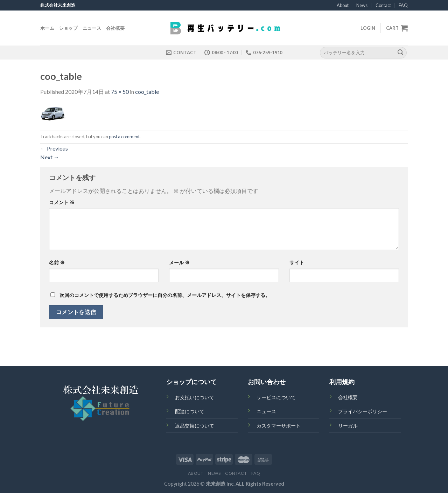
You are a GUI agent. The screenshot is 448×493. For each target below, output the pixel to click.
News (362, 5)
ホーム (47, 28)
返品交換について (195, 426)
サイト (297, 262)
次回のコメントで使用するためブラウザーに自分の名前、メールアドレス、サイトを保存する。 (165, 295)
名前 (57, 262)
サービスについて (276, 397)
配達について (190, 411)
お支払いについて (195, 397)
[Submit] (400, 53)
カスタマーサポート (279, 426)
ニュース (92, 28)
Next (50, 157)
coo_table (147, 92)
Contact (383, 5)
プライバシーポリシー (363, 411)
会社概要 (115, 28)
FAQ (403, 5)
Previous (54, 148)
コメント (62, 202)
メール (179, 262)
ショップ (68, 28)
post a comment (124, 137)
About (343, 5)
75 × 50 (120, 92)
